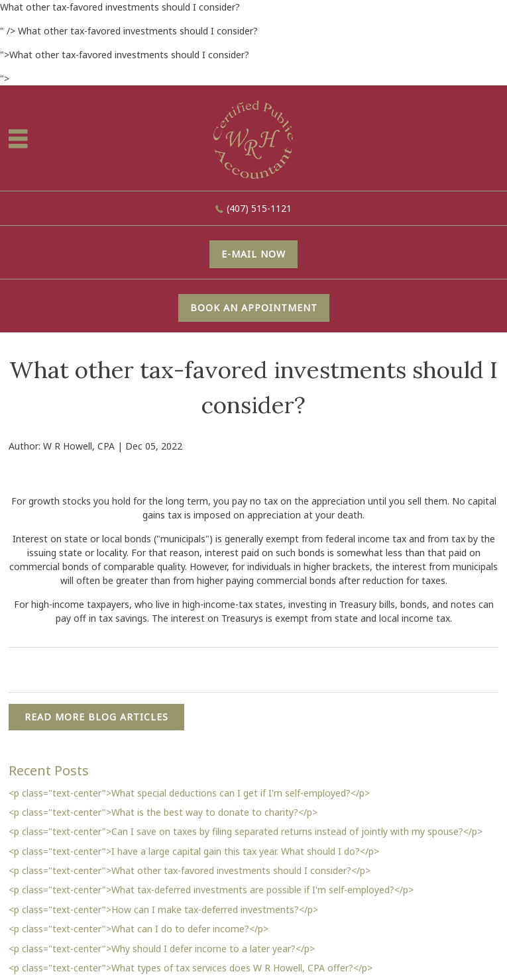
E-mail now (253, 254)
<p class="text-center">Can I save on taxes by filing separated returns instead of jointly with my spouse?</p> (246, 831)
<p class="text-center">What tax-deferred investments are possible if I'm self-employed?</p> (211, 890)
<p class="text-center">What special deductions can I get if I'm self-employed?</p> (189, 793)
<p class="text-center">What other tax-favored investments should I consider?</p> (190, 870)
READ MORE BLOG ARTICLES (96, 717)
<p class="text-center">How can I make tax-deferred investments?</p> (163, 909)
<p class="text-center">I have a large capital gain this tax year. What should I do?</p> (194, 851)
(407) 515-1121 (259, 208)
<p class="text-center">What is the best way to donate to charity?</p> (163, 812)
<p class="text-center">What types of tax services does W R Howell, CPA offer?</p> (191, 968)
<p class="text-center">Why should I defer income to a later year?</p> (162, 949)
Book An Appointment (254, 308)
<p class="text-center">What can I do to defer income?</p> (139, 929)
